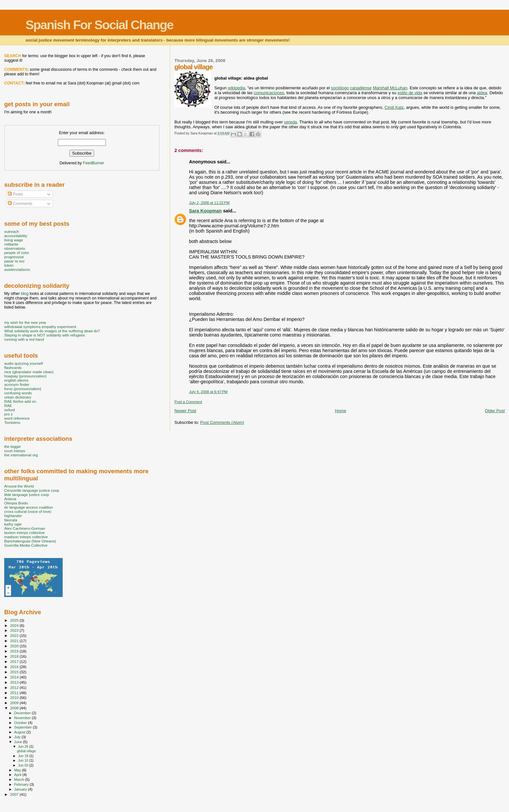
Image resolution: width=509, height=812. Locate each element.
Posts (15, 194)
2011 (15, 693)
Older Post (495, 411)
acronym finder (17, 384)
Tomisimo (12, 422)
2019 (15, 651)
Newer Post (185, 411)
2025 (15, 620)
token (9, 265)
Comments (20, 204)
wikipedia (236, 88)
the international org (21, 455)
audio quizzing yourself (24, 363)
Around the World (19, 486)
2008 (15, 708)
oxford (10, 410)
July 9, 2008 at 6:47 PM (208, 392)
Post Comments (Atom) (222, 422)
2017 (15, 661)
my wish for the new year (25, 322)
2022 (15, 635)
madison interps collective (26, 537)
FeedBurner (93, 163)
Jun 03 (24, 765)
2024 (15, 625)
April (18, 775)
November (23, 718)
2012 (15, 687)
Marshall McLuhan (390, 88)
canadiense (361, 88)
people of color (17, 253)
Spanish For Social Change (99, 25)
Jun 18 (24, 756)
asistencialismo (17, 269)
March (20, 780)
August (20, 732)
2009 (15, 703)
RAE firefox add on (20, 401)
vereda (291, 122)
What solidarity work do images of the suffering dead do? (52, 331)
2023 (15, 630)
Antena (10, 499)
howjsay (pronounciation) (25, 376)
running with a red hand (24, 339)
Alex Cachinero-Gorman (25, 528)
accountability (16, 236)
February (22, 784)
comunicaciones (269, 93)
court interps (15, 451)
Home (341, 411)
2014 (15, 677)
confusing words (18, 393)
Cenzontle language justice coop (32, 490)
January (21, 789)
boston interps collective (25, 533)
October (21, 723)
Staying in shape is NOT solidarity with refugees (45, 335)
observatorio (15, 248)
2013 (15, 682)
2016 (15, 667)
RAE (8, 406)
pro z (8, 414)
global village (26, 751)
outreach (12, 231)
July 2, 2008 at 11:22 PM (209, 203)
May (18, 770)
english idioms (16, 380)
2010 (15, 698)
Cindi (390, 107)
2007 (15, 794)
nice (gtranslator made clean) (29, 372)
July (18, 737)
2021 (15, 641)
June (19, 742)
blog (25, 294)
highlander (13, 516)
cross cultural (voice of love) (28, 511)
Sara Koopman (205, 211)
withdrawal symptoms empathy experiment (40, 327)
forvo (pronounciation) (23, 389)
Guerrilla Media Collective (26, 545)
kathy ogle (13, 524)
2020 (15, 646)
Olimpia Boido (16, 503)
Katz (400, 107)
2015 (15, 672)
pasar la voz (14, 261)
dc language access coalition (29, 507)
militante (11, 244)
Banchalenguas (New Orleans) (30, 541)
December (23, 713)
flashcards (13, 368)
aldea (482, 93)
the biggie (12, 446)
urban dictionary (18, 397)
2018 (15, 656)
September (24, 727)
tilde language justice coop (27, 495)
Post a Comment (188, 402)
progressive (14, 257)
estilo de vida (410, 93)
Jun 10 (24, 760)
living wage (14, 240)
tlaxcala (11, 520)
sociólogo (340, 88)
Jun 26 (24, 746)
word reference (17, 418)
